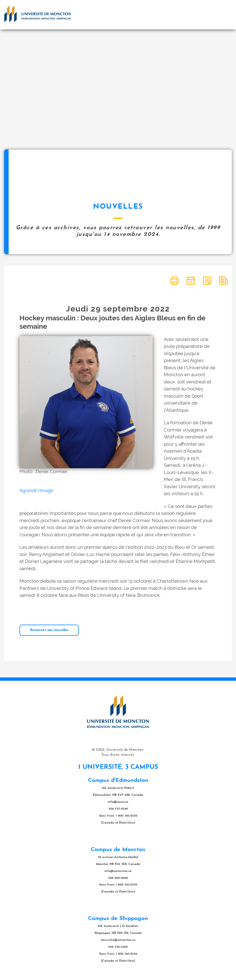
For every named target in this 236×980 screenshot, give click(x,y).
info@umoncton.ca (118, 871)
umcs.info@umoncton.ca (118, 940)
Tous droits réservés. (118, 755)
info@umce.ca (118, 802)
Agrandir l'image (36, 491)
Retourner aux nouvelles (49, 630)
